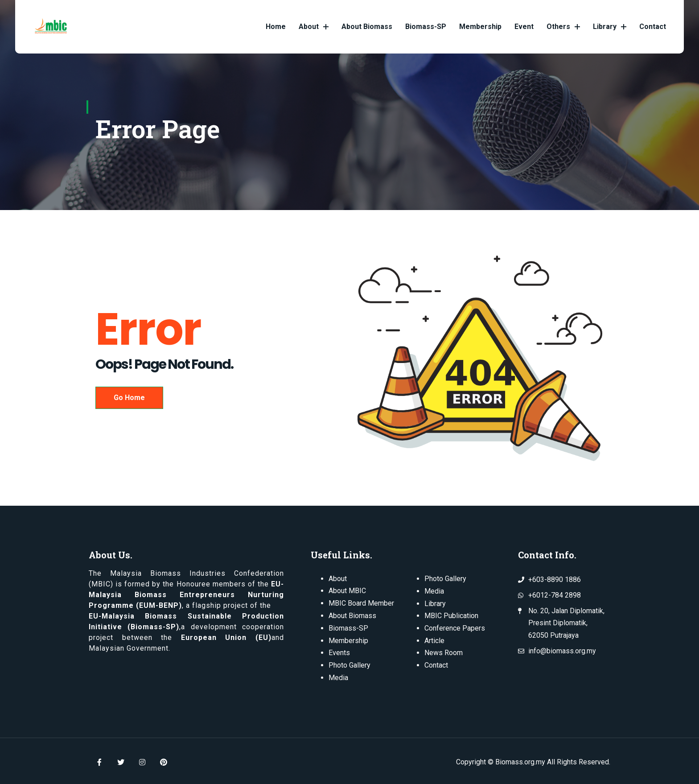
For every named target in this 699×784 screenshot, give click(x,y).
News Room (444, 651)
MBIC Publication (451, 615)
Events (339, 651)
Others (563, 27)
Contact (653, 27)
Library (610, 27)
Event (524, 27)
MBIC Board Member (361, 603)
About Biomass (367, 27)
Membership (480, 27)
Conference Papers (455, 627)
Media (338, 675)
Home (276, 27)
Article (434, 639)
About (314, 27)
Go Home (129, 398)
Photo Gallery (349, 663)
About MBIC (347, 591)
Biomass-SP (426, 27)
